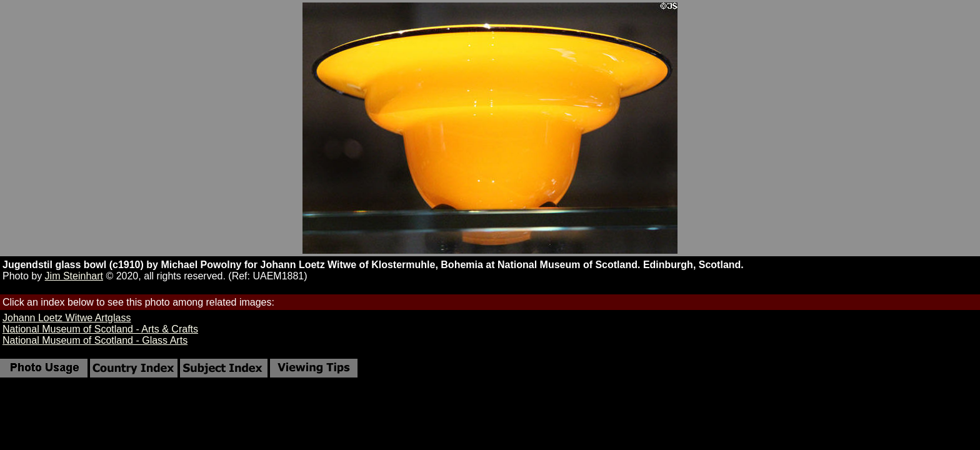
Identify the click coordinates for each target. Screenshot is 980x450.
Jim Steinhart (74, 276)
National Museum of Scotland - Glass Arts (95, 340)
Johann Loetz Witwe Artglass (67, 318)
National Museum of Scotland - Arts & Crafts (100, 329)
